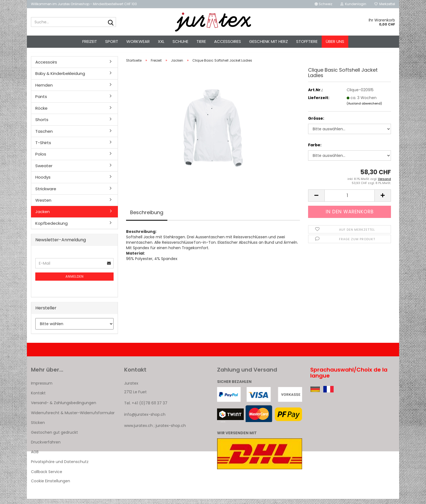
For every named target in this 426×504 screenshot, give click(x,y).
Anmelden (75, 281)
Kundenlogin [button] (353, 4)
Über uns (335, 41)
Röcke (41, 113)
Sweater (44, 171)
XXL (161, 41)
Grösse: (316, 123)
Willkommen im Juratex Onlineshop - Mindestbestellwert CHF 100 (84, 4)
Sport (112, 41)
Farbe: (315, 150)
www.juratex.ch (138, 430)
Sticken (38, 427)
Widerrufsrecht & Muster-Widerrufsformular (73, 418)
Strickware (46, 194)
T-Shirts (43, 148)
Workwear (138, 41)
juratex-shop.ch (171, 430)
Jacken (43, 216)
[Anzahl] (350, 200)
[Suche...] (111, 22)
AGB (35, 457)
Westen (43, 205)
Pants (41, 101)
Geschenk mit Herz (269, 41)
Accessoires (228, 41)
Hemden (44, 90)
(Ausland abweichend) (364, 108)
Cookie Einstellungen (51, 486)
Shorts (42, 124)
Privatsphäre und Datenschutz (60, 467)
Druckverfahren (46, 447)
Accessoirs (46, 67)
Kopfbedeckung (51, 228)
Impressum (42, 388)
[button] (323, 4)
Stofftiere (307, 41)
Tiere (201, 41)
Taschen (44, 136)
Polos (41, 159)
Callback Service (47, 477)
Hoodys (43, 182)
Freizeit (90, 41)
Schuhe (180, 41)
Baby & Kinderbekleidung (60, 78)
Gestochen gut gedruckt (54, 437)
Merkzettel (385, 4)
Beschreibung (147, 217)
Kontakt (38, 398)
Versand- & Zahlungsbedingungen (64, 408)
